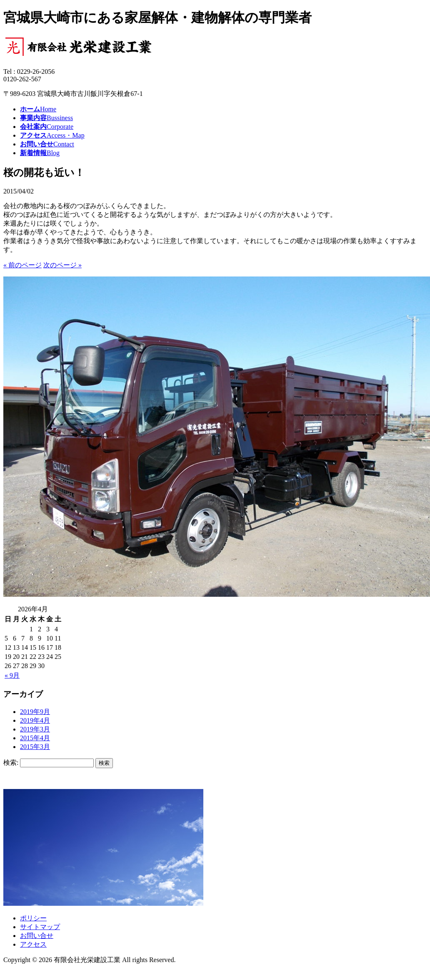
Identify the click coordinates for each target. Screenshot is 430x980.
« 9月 (12, 675)
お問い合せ (37, 936)
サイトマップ (40, 927)
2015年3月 (35, 747)
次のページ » (62, 265)
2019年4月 (35, 720)
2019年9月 (35, 712)
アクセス (33, 944)
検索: (11, 763)
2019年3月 (35, 729)
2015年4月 (35, 738)
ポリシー (33, 918)
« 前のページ (22, 265)
